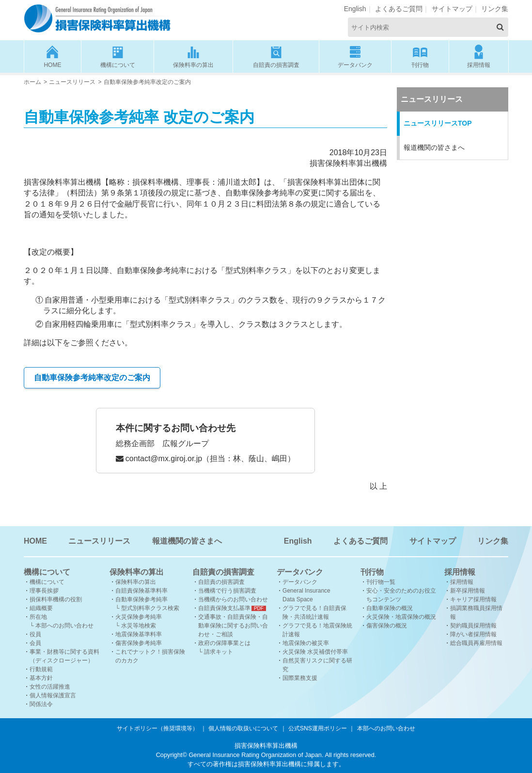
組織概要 (41, 608)
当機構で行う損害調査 (227, 591)
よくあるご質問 (399, 9)
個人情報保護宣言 (53, 695)
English (355, 9)
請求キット (219, 652)
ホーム (32, 82)
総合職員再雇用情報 (476, 643)
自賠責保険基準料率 (141, 591)
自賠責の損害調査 (276, 56)
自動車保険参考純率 (141, 599)
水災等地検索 (139, 626)
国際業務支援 (300, 678)
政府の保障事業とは (224, 643)
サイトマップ (452, 9)
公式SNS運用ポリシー (318, 728)
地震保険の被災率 (306, 643)
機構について (118, 56)
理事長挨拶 (44, 591)
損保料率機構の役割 (56, 599)
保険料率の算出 (193, 56)
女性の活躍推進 (50, 687)
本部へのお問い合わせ (64, 626)
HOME (53, 56)
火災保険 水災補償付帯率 (315, 652)
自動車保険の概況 (390, 608)
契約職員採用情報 (473, 626)
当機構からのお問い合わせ (233, 599)
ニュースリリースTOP (438, 123)
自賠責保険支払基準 (224, 608)
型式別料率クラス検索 (150, 608)
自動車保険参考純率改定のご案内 (92, 378)
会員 (35, 643)
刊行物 (420, 56)
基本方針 (41, 678)
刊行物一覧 (381, 582)
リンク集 (495, 9)
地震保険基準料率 (139, 634)
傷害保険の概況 (387, 626)
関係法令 (41, 704)
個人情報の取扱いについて (243, 728)
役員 (35, 634)
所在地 (38, 617)
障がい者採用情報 (473, 634)
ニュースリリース (72, 82)
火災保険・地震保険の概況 (401, 617)
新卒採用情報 (468, 591)
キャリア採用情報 (473, 599)
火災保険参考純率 (139, 617)
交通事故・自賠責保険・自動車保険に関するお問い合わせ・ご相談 (233, 626)
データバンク (355, 56)
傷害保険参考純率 (139, 643)
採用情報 (479, 56)
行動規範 (41, 669)
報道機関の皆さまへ (434, 147)
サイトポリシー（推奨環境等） (157, 728)
